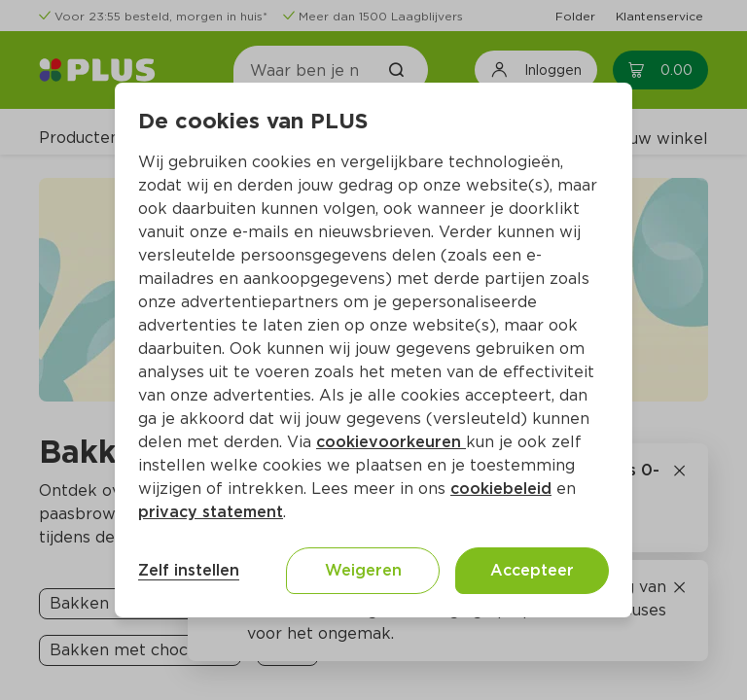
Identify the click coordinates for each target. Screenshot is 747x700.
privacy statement (211, 512)
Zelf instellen (189, 570)
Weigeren (363, 570)
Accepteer (532, 570)
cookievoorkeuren (391, 442)
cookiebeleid (501, 489)
